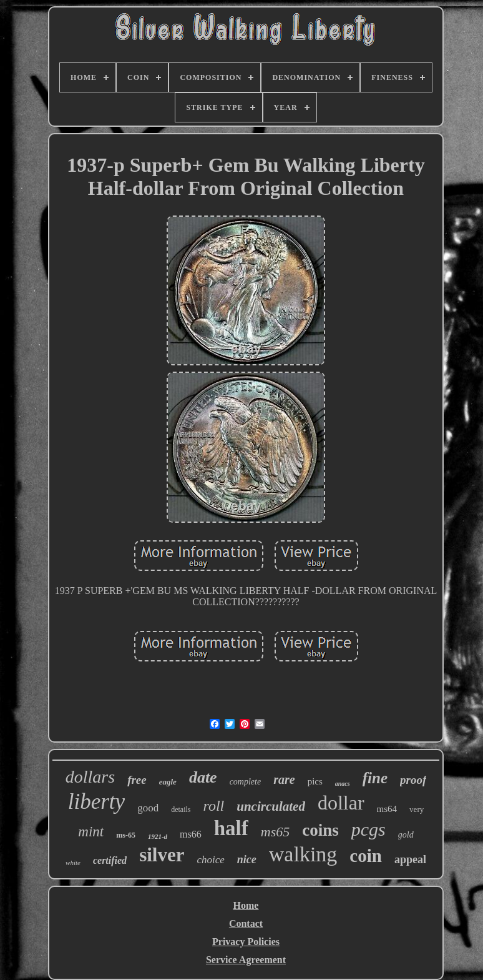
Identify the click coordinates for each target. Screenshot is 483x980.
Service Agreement (246, 960)
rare (284, 780)
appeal (410, 859)
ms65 (275, 832)
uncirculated (271, 806)
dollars (90, 777)
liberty (96, 802)
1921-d (158, 836)
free (137, 780)
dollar (341, 803)
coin (366, 856)
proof (413, 780)
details (181, 809)
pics (315, 781)
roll (213, 806)
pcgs (368, 829)
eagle (168, 782)
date (203, 777)
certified (110, 860)
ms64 (387, 809)
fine (375, 778)
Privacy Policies (246, 942)
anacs (343, 784)
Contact (246, 923)
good (148, 808)
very (417, 809)
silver (162, 855)
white (73, 863)
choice (210, 860)
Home (246, 905)
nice (247, 859)
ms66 (191, 834)
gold (406, 835)
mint (91, 832)
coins (320, 830)
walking (303, 854)
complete (246, 782)
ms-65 (126, 835)
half (231, 828)
